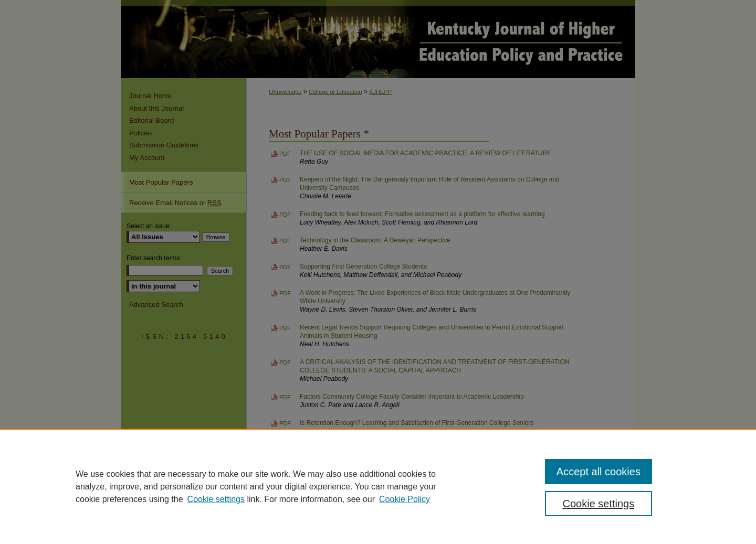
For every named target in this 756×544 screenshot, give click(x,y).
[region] (378, 486)
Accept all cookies (598, 472)
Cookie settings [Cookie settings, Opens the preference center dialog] (599, 504)
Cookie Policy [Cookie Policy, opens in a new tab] (405, 499)
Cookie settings (216, 499)
